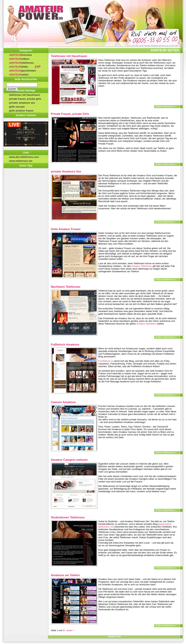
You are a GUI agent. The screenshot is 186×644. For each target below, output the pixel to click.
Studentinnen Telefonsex (68, 517)
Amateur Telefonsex (142, 266)
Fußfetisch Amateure (65, 345)
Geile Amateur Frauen (21, 111)
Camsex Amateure (63, 402)
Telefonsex (21, 63)
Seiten (19, 75)
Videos (19, 59)
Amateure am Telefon (65, 575)
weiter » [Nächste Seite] (70, 630)
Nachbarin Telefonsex (66, 287)
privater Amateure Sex (22, 103)
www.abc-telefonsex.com (24, 157)
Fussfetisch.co (106, 361)
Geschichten (23, 71)
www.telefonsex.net (21, 161)
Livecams (21, 55)
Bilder (19, 67)
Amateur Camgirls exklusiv (69, 460)
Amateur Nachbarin (146, 324)
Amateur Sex (114, 637)
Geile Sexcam (17, 107)
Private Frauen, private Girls (25, 99)
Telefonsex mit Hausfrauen (25, 95)
